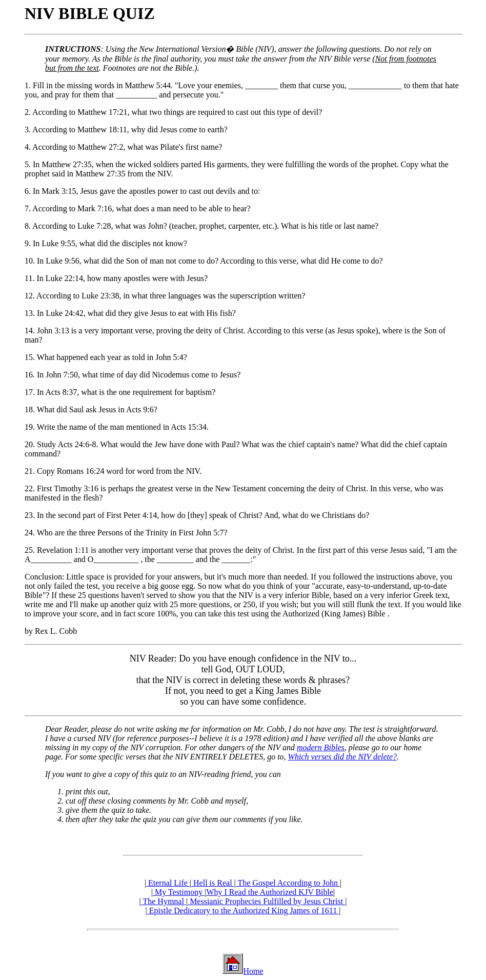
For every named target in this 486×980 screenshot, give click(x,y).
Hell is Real (213, 883)
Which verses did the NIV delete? (343, 757)
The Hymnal (164, 901)
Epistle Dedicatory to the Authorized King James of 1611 (243, 911)
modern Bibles (321, 747)
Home (253, 971)
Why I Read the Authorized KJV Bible (270, 892)
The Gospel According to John (288, 883)
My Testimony (179, 892)
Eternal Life (168, 883)
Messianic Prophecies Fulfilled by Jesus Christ (266, 901)
